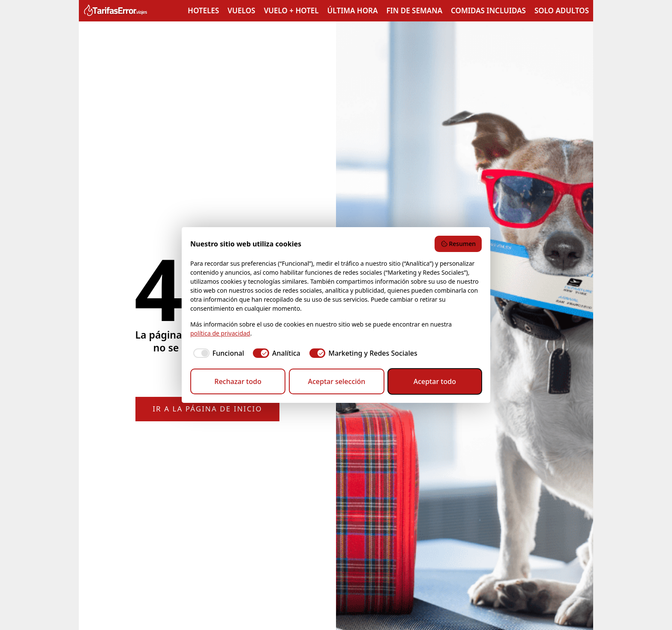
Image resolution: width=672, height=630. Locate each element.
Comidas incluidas (488, 10)
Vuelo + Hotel (291, 10)
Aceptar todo (435, 381)
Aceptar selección (336, 381)
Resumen (458, 244)
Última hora (353, 10)
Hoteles (203, 10)
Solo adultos (562, 10)
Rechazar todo (238, 381)
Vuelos (241, 10)
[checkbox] (217, 353)
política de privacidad (220, 333)
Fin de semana (414, 10)
